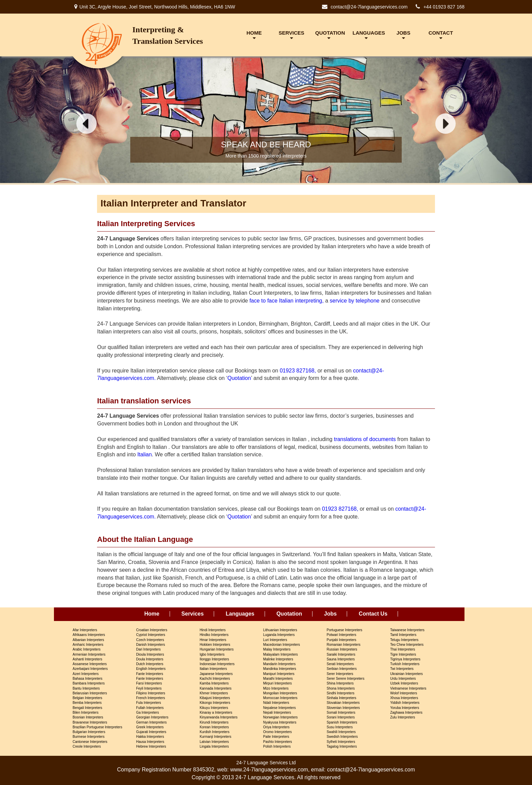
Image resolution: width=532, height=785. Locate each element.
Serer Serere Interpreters (346, 679)
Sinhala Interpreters (341, 698)
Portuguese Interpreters (345, 630)
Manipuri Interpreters (279, 674)
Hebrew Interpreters (151, 746)
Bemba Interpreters (87, 703)
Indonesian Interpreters (217, 664)
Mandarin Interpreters (280, 664)
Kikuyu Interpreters (214, 708)
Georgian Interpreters (152, 717)
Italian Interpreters (213, 669)
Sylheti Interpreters (341, 742)
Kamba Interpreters (214, 683)
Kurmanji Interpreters (215, 737)
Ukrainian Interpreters (406, 674)
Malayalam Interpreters (281, 654)
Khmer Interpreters (214, 693)
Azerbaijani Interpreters (90, 669)
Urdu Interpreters (403, 679)
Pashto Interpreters (278, 742)
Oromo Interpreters (278, 732)
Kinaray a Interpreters (216, 713)
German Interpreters (151, 722)
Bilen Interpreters (85, 713)
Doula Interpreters (150, 659)
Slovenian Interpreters (343, 708)
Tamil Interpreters (403, 635)
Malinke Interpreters (278, 659)
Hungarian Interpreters (216, 649)
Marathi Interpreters (278, 679)
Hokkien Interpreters (215, 645)
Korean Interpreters (214, 727)
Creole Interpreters (87, 746)
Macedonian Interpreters (282, 645)
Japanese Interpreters (216, 674)
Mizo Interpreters (276, 688)
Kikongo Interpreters (215, 703)
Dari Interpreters (148, 649)
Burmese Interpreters (89, 737)
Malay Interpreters (277, 649)
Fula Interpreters (148, 703)
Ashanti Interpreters (87, 659)
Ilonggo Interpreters (214, 659)
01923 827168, (298, 371)
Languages (240, 614)
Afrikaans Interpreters (89, 635)
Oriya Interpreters (277, 727)
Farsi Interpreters (149, 683)
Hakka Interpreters (150, 737)
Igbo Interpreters (212, 654)
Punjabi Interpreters (341, 640)
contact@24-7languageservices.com (369, 7)
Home (152, 614)
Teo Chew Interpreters (407, 645)
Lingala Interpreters (214, 746)
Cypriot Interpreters (151, 635)
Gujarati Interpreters (151, 732)
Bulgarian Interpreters (89, 732)
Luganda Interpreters (279, 635)
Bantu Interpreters (86, 688)
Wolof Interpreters (404, 693)
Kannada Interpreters (215, 688)
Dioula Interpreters (150, 654)
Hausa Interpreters (150, 742)
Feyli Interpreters (149, 688)
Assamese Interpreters (90, 664)
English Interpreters (151, 669)
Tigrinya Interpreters (405, 659)
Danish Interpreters (150, 645)
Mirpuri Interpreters (278, 683)
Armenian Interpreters (89, 654)
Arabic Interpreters (87, 649)
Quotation (239, 378)
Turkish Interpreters (405, 664)
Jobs (330, 614)
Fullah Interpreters (150, 708)
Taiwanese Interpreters (407, 630)
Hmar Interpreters (213, 640)
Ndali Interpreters (276, 703)
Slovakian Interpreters (343, 703)
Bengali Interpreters (87, 708)
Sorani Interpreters (341, 717)
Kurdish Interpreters (214, 732)
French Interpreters (150, 698)
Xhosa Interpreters (404, 698)
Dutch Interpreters (150, 664)
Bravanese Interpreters (90, 722)
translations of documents (365, 439)
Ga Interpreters (147, 713)
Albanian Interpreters (88, 640)
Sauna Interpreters (341, 659)
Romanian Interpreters (344, 645)
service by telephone (355, 301)
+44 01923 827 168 (444, 7)
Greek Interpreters (150, 727)
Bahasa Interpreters (88, 679)
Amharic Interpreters (88, 645)
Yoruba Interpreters (405, 708)
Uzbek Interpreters (404, 683)
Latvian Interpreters (214, 742)
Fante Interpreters (149, 674)
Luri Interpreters (275, 640)
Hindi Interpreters (213, 630)
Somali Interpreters (341, 713)
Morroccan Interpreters (280, 698)
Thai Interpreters (403, 649)
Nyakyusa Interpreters (280, 722)
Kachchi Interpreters (215, 679)
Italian (145, 454)
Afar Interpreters (85, 630)
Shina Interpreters (340, 683)
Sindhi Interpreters (341, 693)
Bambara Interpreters (89, 683)
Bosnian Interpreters (88, 717)
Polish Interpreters (277, 746)
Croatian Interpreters (152, 630)
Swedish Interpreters (342, 737)
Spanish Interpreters (342, 722)
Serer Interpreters (340, 674)
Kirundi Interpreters (214, 722)
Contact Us (373, 614)
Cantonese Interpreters (90, 742)
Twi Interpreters (402, 669)
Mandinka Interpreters (280, 669)
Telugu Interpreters (404, 640)
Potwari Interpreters (341, 635)
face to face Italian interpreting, (287, 301)
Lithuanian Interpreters (280, 630)
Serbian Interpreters (342, 669)
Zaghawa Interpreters (406, 713)
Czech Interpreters (150, 640)
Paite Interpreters (276, 737)
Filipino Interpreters (151, 693)
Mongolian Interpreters (280, 693)
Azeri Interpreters (86, 674)
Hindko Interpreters (214, 635)
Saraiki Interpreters (341, 654)
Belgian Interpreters (87, 698)
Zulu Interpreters (403, 717)
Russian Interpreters (342, 649)
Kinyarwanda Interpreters (218, 717)
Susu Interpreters (340, 727)
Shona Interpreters (341, 688)
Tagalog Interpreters (342, 746)
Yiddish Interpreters (405, 703)
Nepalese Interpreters (280, 708)
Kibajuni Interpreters (215, 698)
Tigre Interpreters (403, 654)
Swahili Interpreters (341, 732)
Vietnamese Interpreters (408, 688)
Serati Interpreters (340, 664)
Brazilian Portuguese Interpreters (97, 727)
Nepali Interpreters (277, 713)
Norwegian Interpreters (281, 717)
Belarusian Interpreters (90, 693)
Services (193, 614)
